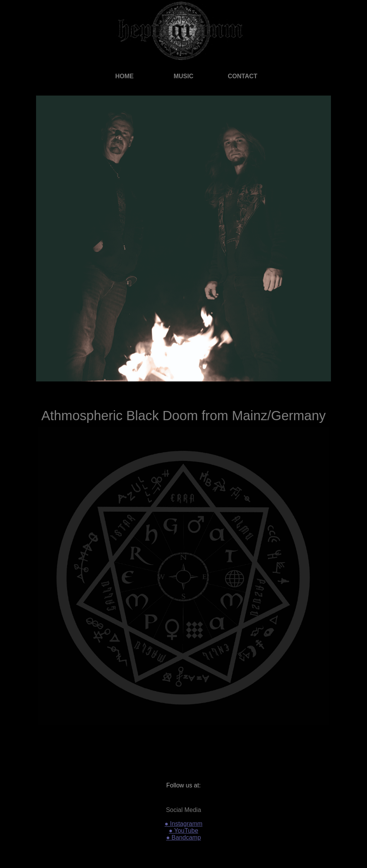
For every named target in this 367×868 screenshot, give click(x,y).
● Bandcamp (183, 837)
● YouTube (183, 831)
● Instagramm (183, 824)
